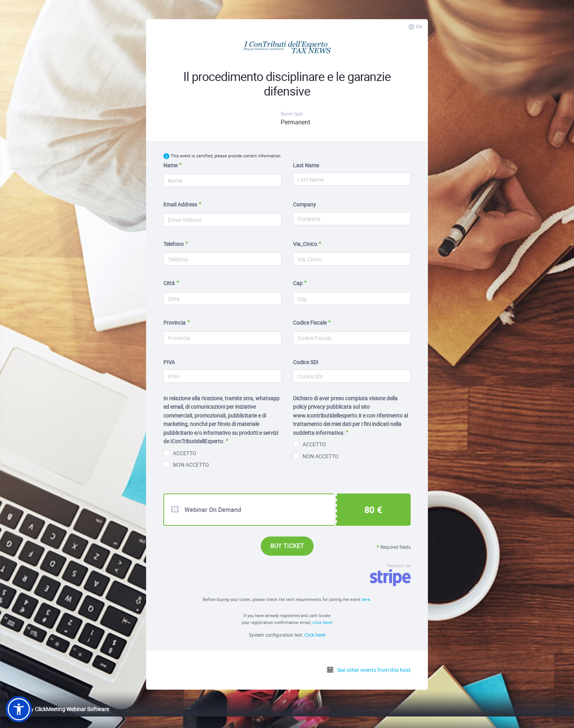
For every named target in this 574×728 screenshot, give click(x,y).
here (366, 599)
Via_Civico (305, 244)
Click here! (315, 635)
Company (304, 204)
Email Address (180, 204)
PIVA (169, 362)
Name (170, 165)
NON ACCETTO (186, 465)
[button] (19, 709)
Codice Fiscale (310, 323)
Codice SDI (306, 362)
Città (169, 283)
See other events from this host (368, 670)
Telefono (174, 244)
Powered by (57, 709)
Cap (298, 283)
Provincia (174, 323)
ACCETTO (180, 453)
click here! (322, 622)
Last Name (306, 165)
